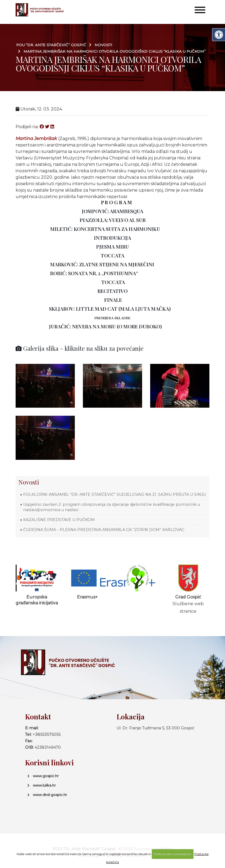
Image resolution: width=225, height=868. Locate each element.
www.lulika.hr (44, 785)
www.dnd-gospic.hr (50, 795)
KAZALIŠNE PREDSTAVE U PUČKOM (59, 520)
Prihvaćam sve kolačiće (173, 854)
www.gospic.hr (46, 776)
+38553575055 (47, 734)
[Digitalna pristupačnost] (219, 35)
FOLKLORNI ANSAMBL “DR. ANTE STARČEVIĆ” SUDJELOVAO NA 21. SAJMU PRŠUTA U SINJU (115, 494)
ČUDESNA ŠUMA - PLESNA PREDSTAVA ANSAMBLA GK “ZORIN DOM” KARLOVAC (104, 530)
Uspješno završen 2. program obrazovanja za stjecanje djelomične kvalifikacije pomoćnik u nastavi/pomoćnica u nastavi (112, 507)
